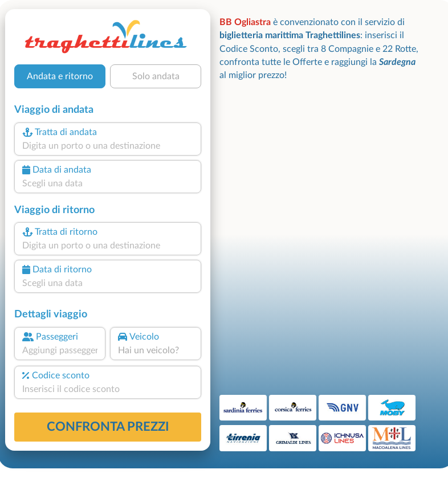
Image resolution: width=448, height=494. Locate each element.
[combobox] (108, 146)
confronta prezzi (108, 427)
